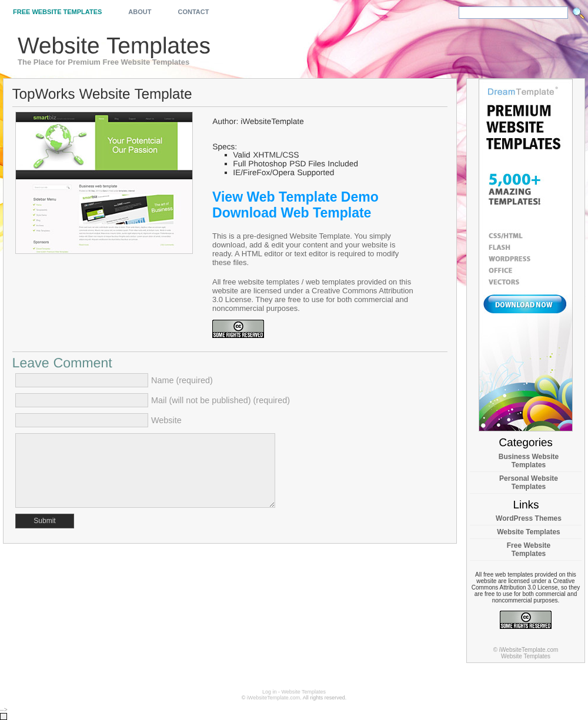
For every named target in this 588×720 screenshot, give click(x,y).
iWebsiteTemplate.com (273, 698)
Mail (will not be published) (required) (220, 400)
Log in (270, 692)
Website (166, 420)
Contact (193, 12)
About (140, 12)
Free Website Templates (57, 12)
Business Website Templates (529, 461)
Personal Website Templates (529, 483)
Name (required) (182, 380)
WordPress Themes (529, 518)
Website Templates (529, 532)
